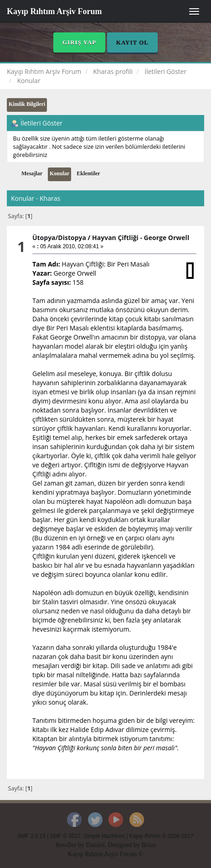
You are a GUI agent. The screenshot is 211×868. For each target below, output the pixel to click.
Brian (148, 845)
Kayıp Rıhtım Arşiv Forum (54, 11)
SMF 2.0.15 (32, 836)
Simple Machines (104, 836)
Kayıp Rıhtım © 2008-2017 (161, 836)
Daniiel (95, 845)
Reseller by (70, 845)
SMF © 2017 (65, 836)
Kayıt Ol (132, 42)
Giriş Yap (79, 42)
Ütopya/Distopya (59, 238)
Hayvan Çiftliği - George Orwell (141, 238)
